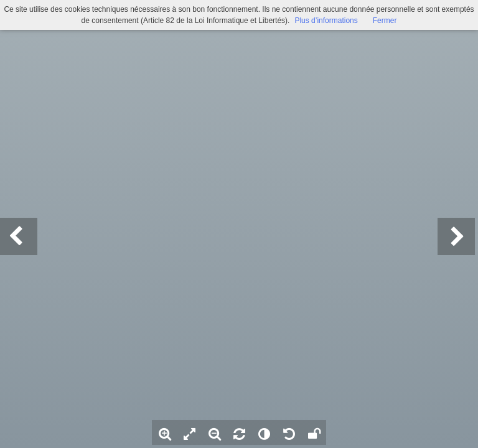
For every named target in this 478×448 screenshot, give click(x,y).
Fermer (385, 21)
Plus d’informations (326, 21)
